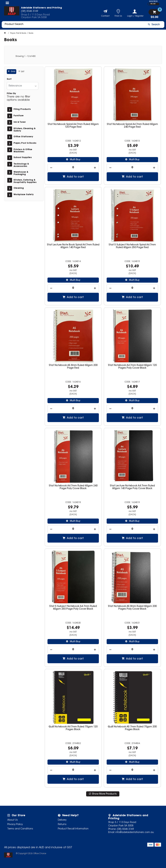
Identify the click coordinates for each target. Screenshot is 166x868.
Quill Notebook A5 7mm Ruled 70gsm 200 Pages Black (132, 728)
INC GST (153, 4)
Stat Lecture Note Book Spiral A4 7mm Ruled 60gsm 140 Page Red (73, 246)
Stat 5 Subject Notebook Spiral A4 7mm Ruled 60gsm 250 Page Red (132, 246)
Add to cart (75, 177)
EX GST (149, 4)
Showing (26, 56)
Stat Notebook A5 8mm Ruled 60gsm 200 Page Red (73, 367)
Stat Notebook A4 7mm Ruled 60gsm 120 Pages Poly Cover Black (132, 367)
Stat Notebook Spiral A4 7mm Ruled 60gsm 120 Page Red (73, 126)
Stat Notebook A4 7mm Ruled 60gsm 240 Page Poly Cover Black (73, 487)
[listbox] (23, 86)
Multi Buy (75, 160)
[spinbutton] (73, 168)
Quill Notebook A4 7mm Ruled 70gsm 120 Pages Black (73, 728)
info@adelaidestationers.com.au (135, 832)
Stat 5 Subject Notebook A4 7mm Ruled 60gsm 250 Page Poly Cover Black (73, 608)
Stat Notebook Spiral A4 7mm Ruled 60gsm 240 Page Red (132, 126)
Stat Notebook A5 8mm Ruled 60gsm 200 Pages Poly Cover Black (132, 608)
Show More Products (104, 794)
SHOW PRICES (153, 2)
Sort (9, 79)
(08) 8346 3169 (125, 829)
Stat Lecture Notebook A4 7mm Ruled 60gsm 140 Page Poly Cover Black (132, 487)
